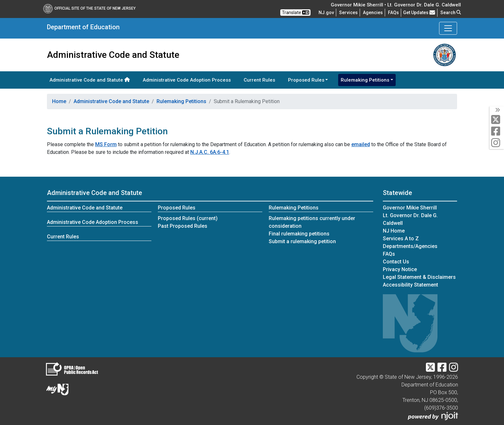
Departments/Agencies (410, 246)
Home (59, 101)
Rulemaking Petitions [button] (365, 80)
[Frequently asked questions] (393, 13)
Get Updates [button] (419, 13)
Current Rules (259, 80)
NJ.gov (326, 13)
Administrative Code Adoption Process (187, 80)
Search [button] (451, 13)
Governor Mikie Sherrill (410, 208)
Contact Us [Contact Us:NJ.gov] (396, 262)
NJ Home (394, 231)
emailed (361, 144)
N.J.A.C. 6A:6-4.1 (210, 152)
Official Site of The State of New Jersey (89, 8)
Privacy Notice (400, 269)
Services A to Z (401, 239)
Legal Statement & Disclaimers (419, 277)
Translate (296, 13)
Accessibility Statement (410, 285)
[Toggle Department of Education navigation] (448, 28)
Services (348, 13)
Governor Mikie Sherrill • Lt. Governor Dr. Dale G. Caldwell (396, 5)
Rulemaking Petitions (181, 101)
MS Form (106, 144)
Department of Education (83, 27)
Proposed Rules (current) (188, 218)
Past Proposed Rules (183, 226)
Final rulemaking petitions (299, 234)
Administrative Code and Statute (90, 80)
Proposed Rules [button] (306, 80)
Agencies (373, 13)
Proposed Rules (177, 208)
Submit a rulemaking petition (302, 241)
